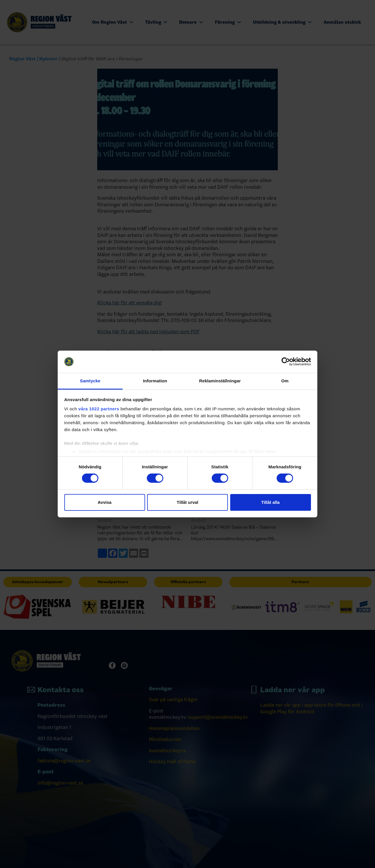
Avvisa (105, 502)
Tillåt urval (188, 502)
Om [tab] (285, 381)
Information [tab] (155, 381)
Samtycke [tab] (90, 381)
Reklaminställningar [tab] (220, 381)
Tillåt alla (271, 502)
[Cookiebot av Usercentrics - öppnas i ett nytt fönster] (286, 362)
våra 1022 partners (99, 409)
